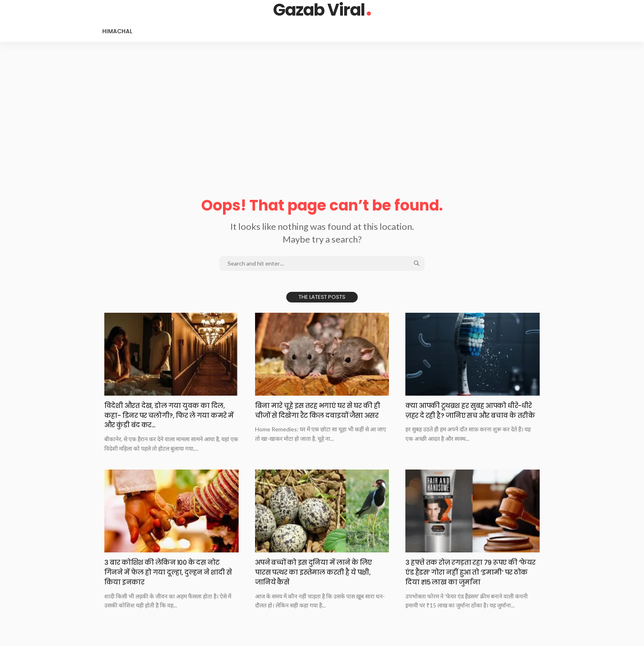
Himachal (117, 31)
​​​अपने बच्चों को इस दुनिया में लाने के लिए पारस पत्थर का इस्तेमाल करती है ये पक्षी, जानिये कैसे (320, 571)
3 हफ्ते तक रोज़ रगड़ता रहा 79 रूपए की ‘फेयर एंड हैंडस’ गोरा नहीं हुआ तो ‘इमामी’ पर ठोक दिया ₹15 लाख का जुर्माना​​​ (468, 571)
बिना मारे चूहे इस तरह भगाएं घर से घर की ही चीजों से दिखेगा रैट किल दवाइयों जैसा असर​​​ (320, 415)
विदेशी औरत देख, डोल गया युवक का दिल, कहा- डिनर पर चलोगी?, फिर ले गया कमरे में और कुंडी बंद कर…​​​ (171, 415)
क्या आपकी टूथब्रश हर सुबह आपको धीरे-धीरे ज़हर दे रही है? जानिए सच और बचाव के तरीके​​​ (470, 415)
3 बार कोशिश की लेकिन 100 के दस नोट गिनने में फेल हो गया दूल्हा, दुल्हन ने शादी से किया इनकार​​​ (170, 571)
